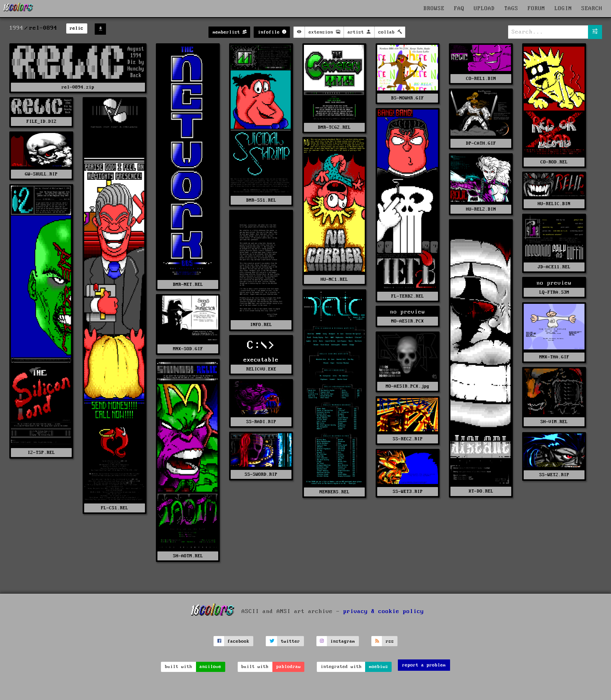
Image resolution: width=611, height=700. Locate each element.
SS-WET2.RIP (554, 475)
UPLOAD (484, 9)
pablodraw (289, 667)
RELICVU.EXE (261, 369)
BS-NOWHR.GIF (408, 98)
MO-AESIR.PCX (408, 321)
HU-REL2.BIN (481, 209)
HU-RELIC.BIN (554, 204)
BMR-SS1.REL (261, 200)
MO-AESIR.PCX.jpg (408, 386)
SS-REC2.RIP (408, 439)
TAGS (511, 9)
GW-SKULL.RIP (41, 174)
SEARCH (592, 9)
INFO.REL (261, 325)
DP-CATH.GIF (481, 143)
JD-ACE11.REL (554, 267)
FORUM (536, 9)
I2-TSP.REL (41, 453)
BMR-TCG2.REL (334, 127)
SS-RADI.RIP (261, 422)
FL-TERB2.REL (408, 296)
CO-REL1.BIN (481, 79)
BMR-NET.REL (188, 284)
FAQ (459, 9)
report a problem (424, 665)
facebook (238, 641)
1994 (16, 28)
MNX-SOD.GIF (188, 349)
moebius (379, 667)
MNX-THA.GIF (554, 357)
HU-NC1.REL (334, 279)
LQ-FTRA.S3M (554, 292)
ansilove (210, 667)
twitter (290, 641)
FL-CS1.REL (115, 508)
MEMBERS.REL (335, 492)
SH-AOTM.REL (188, 556)
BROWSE (434, 9)
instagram (343, 641)
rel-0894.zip (78, 87)
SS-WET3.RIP (408, 492)
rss (390, 641)
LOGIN (563, 9)
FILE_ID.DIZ (41, 121)
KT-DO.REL (481, 491)
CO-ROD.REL (554, 162)
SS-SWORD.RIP (261, 474)
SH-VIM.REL (554, 422)
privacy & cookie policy (384, 611)
